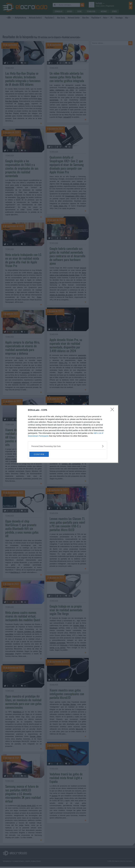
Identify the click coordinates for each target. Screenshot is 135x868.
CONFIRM (42, 454)
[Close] (113, 410)
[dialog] (67, 434)
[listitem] (67, 446)
